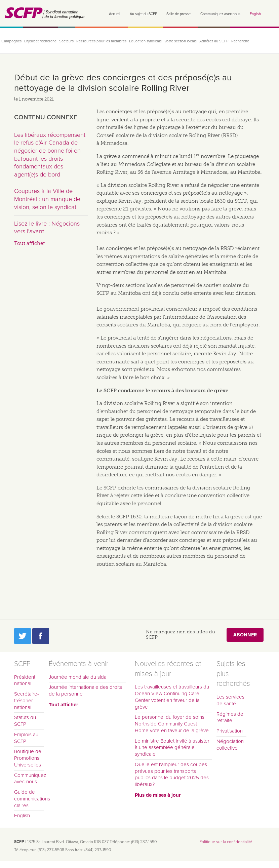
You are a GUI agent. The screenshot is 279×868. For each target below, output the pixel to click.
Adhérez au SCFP (214, 41)
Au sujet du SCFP (143, 14)
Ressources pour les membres (101, 41)
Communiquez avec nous (220, 14)
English (255, 14)
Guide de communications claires (29, 799)
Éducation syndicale (145, 41)
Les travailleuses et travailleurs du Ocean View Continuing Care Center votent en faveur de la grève (172, 697)
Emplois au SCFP (26, 738)
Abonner (245, 635)
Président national (25, 680)
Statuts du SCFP (25, 721)
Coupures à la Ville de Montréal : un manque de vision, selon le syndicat (47, 199)
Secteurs (66, 41)
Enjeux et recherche (40, 41)
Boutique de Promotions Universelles (28, 758)
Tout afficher (30, 243)
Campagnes (11, 41)
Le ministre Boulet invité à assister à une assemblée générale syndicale (172, 748)
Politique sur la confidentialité (226, 842)
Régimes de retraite (230, 717)
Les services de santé (230, 700)
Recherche (240, 41)
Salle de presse (178, 14)
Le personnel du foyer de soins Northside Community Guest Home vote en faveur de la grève (172, 724)
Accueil (114, 14)
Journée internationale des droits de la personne (85, 691)
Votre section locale (181, 41)
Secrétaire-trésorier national (27, 701)
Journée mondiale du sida (78, 677)
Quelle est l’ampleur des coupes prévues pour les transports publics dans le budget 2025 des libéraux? (172, 774)
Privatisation (230, 731)
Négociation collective (230, 745)
